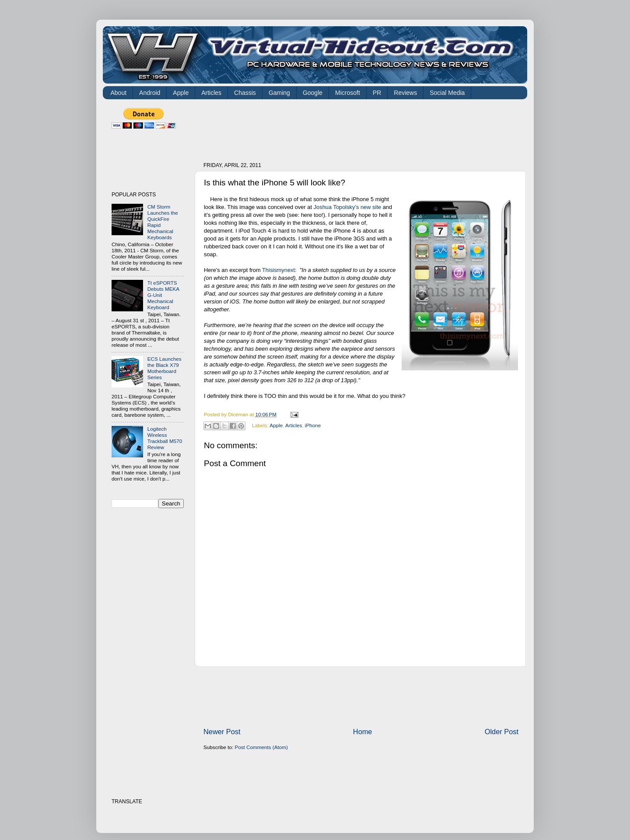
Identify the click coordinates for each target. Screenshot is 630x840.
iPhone (313, 425)
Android (150, 93)
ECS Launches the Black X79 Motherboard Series (164, 368)
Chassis (245, 93)
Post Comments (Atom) (261, 747)
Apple (181, 93)
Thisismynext (278, 270)
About (119, 93)
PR (377, 93)
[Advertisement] (363, 128)
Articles (211, 93)
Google (313, 93)
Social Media (447, 93)
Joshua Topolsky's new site (348, 207)
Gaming (279, 93)
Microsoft (348, 93)
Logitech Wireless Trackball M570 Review (165, 438)
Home (363, 732)
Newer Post (222, 732)
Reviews (405, 93)
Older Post (502, 732)
